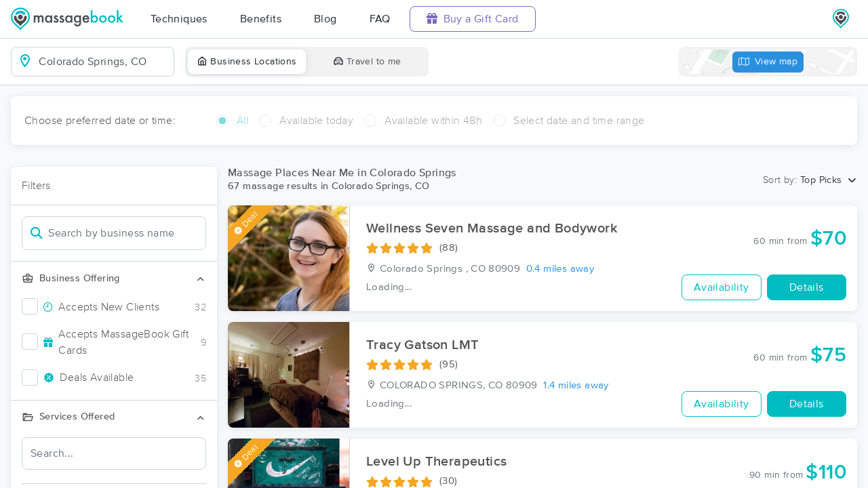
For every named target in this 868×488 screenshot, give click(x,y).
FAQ (380, 19)
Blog (325, 19)
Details (807, 287)
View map (768, 62)
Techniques (179, 19)
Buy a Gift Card (473, 19)
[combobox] (103, 62)
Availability (722, 287)
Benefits (261, 19)
